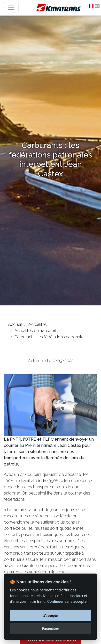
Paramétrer (50, 629)
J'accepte (51, 616)
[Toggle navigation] (11, 7)
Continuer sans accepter (68, 602)
